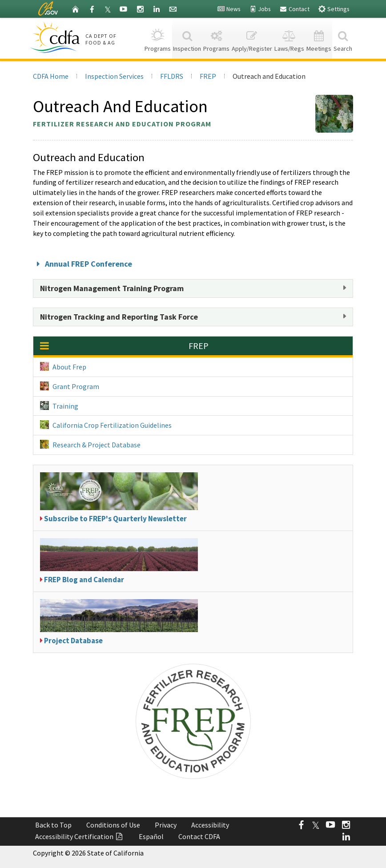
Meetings (319, 38)
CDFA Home (51, 76)
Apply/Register (252, 38)
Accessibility (210, 825)
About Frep (63, 367)
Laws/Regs (289, 38)
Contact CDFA (199, 836)
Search (343, 38)
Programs (158, 38)
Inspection (187, 38)
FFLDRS (172, 76)
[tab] (193, 288)
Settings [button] (334, 9)
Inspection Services (114, 76)
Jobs (260, 9)
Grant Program (70, 386)
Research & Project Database (90, 444)
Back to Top (53, 825)
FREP (208, 76)
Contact (294, 9)
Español (151, 836)
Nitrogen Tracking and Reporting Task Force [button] (119, 317)
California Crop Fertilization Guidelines (106, 425)
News (229, 9)
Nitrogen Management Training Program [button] (112, 288)
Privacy (166, 825)
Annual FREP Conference (82, 264)
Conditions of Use (113, 825)
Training (59, 406)
